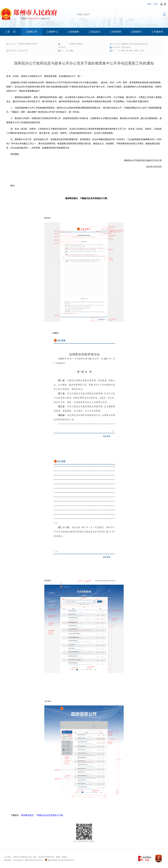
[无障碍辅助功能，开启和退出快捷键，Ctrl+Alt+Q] (163, 4)
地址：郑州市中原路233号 (44, 857)
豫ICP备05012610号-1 (34, 860)
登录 (156, 4)
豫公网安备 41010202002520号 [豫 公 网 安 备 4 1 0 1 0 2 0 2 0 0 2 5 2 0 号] (59, 860)
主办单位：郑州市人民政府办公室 (18, 857)
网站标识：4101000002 (14, 860)
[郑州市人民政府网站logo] (29, 14)
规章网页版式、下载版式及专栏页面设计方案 (42, 815)
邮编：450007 (62, 857)
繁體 (149, 4)
